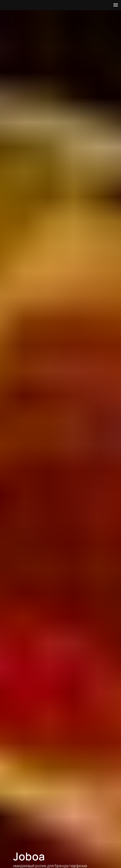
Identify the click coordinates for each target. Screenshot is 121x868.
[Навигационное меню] (116, 5)
